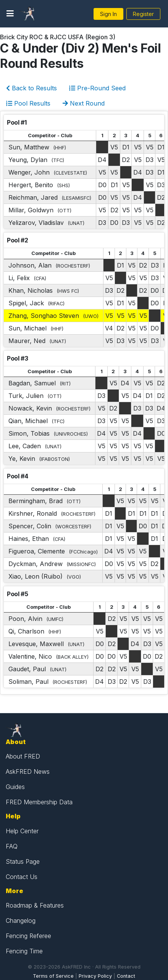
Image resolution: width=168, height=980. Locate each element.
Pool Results (28, 103)
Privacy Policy (95, 976)
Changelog (21, 921)
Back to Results (31, 88)
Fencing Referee (28, 936)
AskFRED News (28, 771)
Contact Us (22, 877)
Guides (15, 787)
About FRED (23, 756)
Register (143, 14)
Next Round (84, 103)
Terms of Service (53, 976)
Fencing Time (24, 951)
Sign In (108, 14)
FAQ (12, 846)
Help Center (22, 831)
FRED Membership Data (39, 802)
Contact (126, 976)
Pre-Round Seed (97, 88)
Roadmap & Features (35, 905)
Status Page (23, 861)
